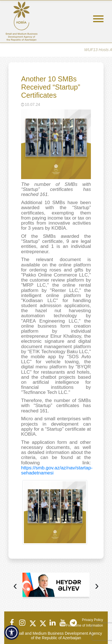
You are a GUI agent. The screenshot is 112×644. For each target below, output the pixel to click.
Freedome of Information (85, 625)
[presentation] (15, 586)
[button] (12, 632)
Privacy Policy (92, 620)
